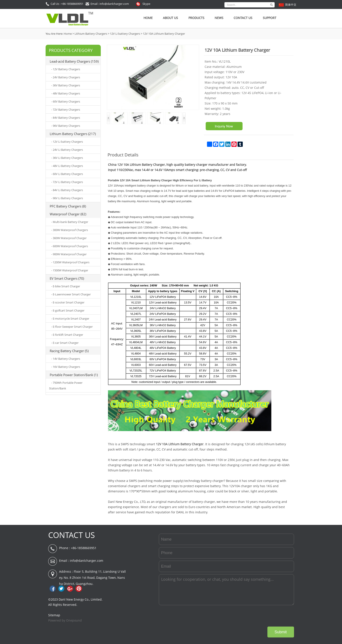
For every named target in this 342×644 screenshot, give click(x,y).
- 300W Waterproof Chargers (70, 230)
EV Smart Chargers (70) (67, 278)
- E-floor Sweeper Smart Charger (72, 327)
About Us (170, 18)
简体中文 (291, 5)
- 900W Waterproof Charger (69, 254)
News (219, 18)
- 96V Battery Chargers (66, 126)
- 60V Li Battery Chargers (67, 174)
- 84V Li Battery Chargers (67, 190)
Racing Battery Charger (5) (69, 351)
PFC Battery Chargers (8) (68, 206)
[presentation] (261, 616)
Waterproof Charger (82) (68, 214)
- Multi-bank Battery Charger (70, 222)
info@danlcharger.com (86, 561)
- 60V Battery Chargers (66, 101)
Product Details (123, 155)
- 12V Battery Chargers (66, 69)
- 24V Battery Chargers (66, 77)
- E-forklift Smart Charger (67, 335)
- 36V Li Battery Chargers (67, 158)
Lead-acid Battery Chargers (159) (74, 61)
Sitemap (54, 615)
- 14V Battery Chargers (66, 359)
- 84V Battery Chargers (66, 118)
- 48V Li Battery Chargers (67, 166)
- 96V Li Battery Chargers (67, 198)
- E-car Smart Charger (65, 343)
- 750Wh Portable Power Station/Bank (66, 385)
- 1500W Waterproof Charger (70, 270)
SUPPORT (270, 18)
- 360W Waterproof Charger (69, 238)
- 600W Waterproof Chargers (70, 246)
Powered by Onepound (65, 620)
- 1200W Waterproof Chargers (70, 262)
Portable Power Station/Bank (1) (74, 375)
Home (148, 18)
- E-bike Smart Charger (66, 286)
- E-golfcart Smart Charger (68, 310)
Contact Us (243, 18)
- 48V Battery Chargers (66, 93)
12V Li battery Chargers (125, 34)
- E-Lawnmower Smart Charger (71, 294)
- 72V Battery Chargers (66, 110)
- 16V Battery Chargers (66, 367)
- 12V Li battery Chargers (67, 142)
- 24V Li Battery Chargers (67, 150)
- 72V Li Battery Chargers (67, 182)
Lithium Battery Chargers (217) (73, 134)
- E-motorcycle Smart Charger (70, 319)
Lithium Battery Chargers (91, 34)
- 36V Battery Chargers (66, 85)
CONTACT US (72, 535)
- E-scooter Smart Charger (68, 302)
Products (196, 18)
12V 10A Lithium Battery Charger (164, 34)
